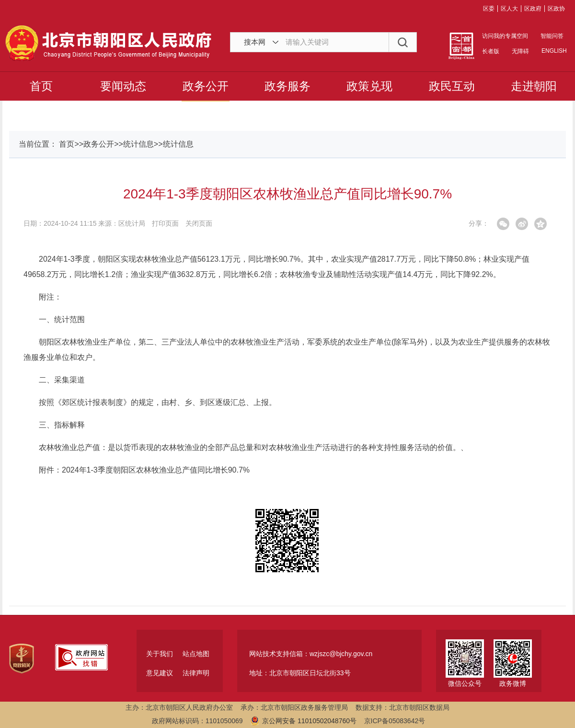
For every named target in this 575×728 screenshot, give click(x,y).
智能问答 (552, 36)
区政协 (556, 9)
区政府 (533, 9)
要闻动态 (123, 86)
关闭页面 (199, 223)
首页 (41, 86)
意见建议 (160, 673)
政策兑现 (369, 86)
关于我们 (160, 654)
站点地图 (196, 654)
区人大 (509, 9)
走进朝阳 (534, 86)
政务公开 (206, 86)
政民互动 (452, 86)
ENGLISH (553, 51)
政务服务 (287, 86)
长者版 (491, 51)
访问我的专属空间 (505, 36)
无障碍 (520, 51)
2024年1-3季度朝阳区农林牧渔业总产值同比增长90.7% (156, 470)
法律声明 (196, 673)
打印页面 (165, 223)
